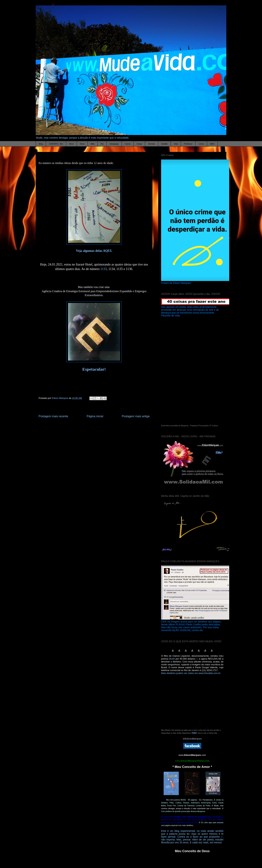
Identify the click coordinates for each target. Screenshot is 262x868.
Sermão (152, 144)
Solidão (164, 144)
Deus (82, 144)
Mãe (93, 144)
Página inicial (95, 416)
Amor (71, 144)
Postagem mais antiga (136, 416)
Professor (188, 144)
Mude (172, 659)
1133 (104, 269)
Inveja (139, 144)
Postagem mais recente (53, 416)
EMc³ (212, 144)
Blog (41, 144)
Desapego (114, 144)
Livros (201, 144)
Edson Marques (60, 398)
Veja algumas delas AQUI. (94, 251)
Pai (102, 144)
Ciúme (128, 144)
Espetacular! (94, 369)
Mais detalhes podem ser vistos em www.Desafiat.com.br (191, 673)
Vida (176, 144)
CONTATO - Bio (56, 144)
